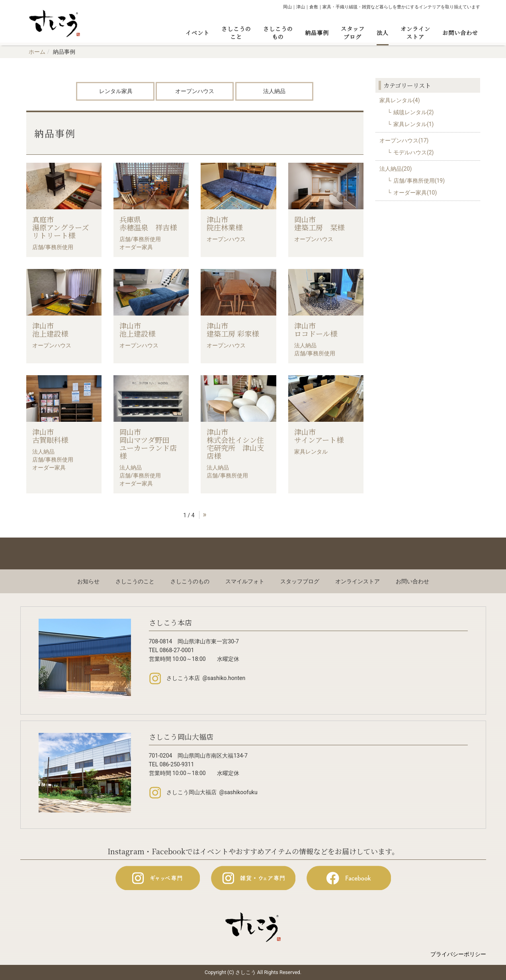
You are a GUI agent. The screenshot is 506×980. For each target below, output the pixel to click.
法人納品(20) (396, 169)
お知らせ (88, 581)
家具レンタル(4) (400, 100)
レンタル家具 (115, 91)
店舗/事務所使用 (53, 247)
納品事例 (317, 33)
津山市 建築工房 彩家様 (235, 329)
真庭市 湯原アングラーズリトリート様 (61, 227)
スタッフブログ (353, 33)
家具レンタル (311, 452)
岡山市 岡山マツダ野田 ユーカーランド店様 (148, 444)
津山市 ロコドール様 (323, 329)
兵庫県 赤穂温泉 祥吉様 (148, 223)
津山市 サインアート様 (323, 436)
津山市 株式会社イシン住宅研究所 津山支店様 (235, 444)
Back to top (253, 553)
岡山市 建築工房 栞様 (323, 223)
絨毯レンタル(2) (414, 112)
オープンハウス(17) (404, 140)
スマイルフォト (245, 581)
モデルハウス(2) (414, 152)
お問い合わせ (460, 33)
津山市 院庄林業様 (235, 223)
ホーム (37, 52)
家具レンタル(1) (414, 124)
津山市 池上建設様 (61, 329)
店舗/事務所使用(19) (419, 181)
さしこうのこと (236, 33)
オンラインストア (415, 33)
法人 (383, 33)
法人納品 (274, 91)
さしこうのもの (278, 33)
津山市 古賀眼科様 (61, 436)
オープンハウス (195, 91)
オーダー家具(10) (415, 193)
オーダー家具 (136, 247)
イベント (197, 33)
